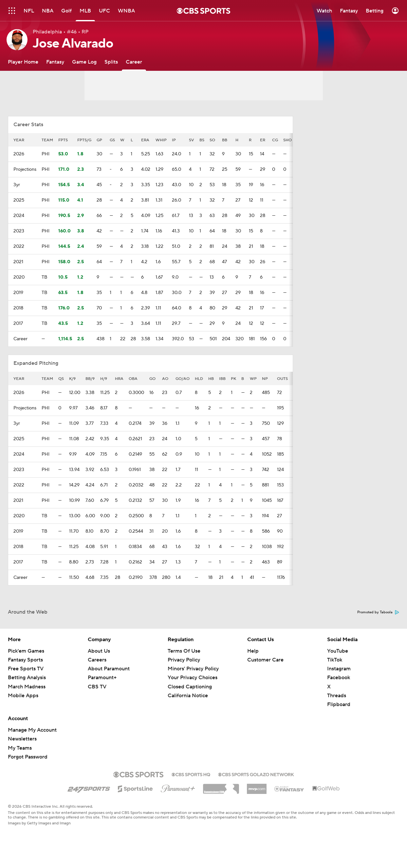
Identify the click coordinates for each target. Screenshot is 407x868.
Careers (97, 660)
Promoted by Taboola (378, 612)
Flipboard (339, 704)
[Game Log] (84, 62)
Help (253, 651)
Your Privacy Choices (193, 678)
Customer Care (265, 660)
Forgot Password (28, 757)
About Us (99, 651)
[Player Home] (23, 62)
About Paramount (109, 669)
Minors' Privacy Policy (193, 669)
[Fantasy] (55, 62)
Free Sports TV (26, 669)
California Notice (188, 696)
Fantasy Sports (25, 660)
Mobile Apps (23, 696)
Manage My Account (32, 730)
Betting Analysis (27, 678)
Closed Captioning (190, 687)
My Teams (20, 748)
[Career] (134, 62)
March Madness (27, 687)
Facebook (339, 678)
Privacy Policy (184, 660)
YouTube (338, 651)
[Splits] (111, 62)
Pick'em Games (26, 651)
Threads (337, 696)
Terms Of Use (184, 651)
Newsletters (22, 739)
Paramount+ (102, 678)
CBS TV (97, 687)
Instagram (339, 669)
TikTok (335, 660)
